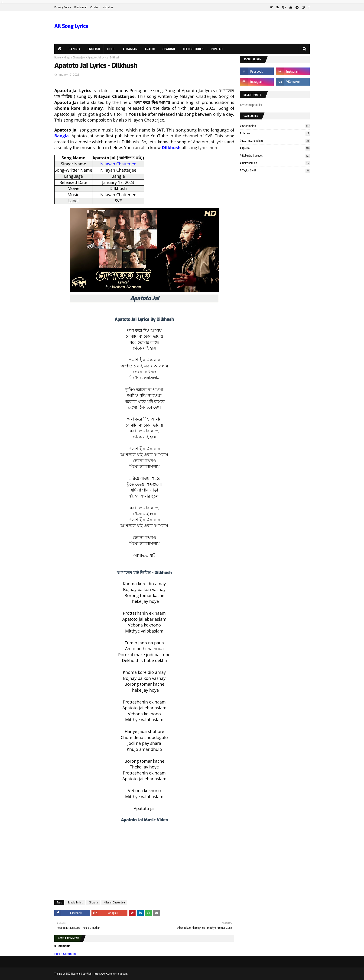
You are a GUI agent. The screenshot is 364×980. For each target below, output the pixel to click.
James (276, 133)
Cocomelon (276, 126)
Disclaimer (81, 7)
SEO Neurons (73, 974)
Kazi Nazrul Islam (276, 141)
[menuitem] (60, 49)
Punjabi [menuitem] (217, 49)
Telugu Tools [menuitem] (193, 49)
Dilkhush (93, 903)
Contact (95, 7)
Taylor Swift (276, 170)
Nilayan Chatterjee (74, 58)
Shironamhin (276, 163)
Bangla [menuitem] (75, 49)
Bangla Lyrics (75, 903)
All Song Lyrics (71, 26)
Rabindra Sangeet (276, 156)
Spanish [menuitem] (169, 49)
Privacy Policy (63, 7)
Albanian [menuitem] (130, 49)
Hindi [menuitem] (111, 49)
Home (58, 58)
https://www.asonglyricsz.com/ (111, 974)
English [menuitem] (94, 49)
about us (108, 7)
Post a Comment (65, 954)
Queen (276, 148)
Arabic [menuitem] (150, 49)
